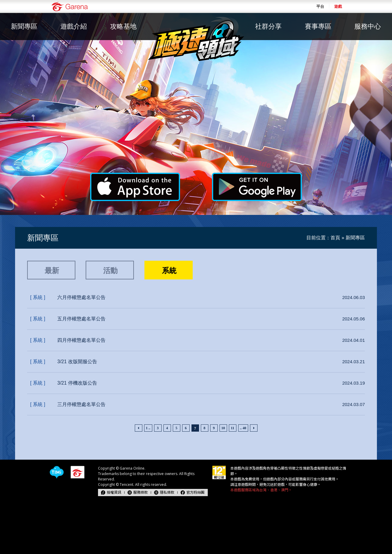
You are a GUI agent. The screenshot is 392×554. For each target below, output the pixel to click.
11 (232, 428)
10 (223, 428)
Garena (70, 6)
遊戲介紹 (74, 26)
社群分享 (268, 26)
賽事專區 (318, 26)
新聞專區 (24, 26)
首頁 (335, 238)
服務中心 (368, 26)
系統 (169, 271)
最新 (52, 271)
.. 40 (243, 428)
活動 (110, 271)
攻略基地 (123, 26)
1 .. (148, 428)
